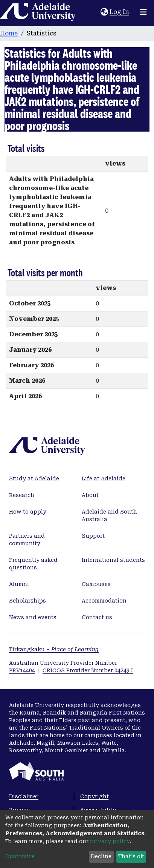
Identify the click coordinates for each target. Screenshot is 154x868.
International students (113, 560)
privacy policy (110, 841)
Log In (120, 12)
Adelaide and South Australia (109, 515)
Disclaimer (24, 796)
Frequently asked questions (33, 564)
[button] (104, 12)
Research (22, 495)
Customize (20, 856)
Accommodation (104, 601)
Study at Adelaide (34, 478)
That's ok (131, 856)
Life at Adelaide (104, 478)
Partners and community (27, 540)
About (90, 495)
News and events (33, 617)
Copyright (95, 796)
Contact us (97, 617)
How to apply (28, 512)
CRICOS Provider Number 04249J (88, 670)
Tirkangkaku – (54, 649)
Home (9, 33)
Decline (101, 856)
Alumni (19, 584)
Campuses (96, 584)
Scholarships (27, 601)
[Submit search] (95, 12)
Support (93, 536)
